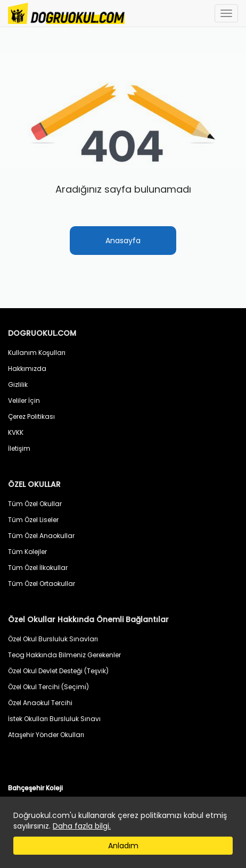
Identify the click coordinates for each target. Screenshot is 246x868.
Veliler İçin (24, 400)
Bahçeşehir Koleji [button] (35, 788)
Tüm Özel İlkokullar (38, 568)
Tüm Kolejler (27, 552)
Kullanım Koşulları (37, 353)
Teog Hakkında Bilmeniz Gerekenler (64, 655)
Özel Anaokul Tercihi (40, 703)
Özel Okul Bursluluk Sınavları (53, 639)
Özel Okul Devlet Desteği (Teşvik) (58, 671)
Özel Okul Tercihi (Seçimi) (48, 687)
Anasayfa (123, 241)
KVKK (16, 432)
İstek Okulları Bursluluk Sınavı (54, 719)
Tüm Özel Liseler (33, 520)
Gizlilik (18, 385)
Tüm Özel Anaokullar (41, 536)
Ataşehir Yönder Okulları (46, 735)
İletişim (19, 448)
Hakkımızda (27, 369)
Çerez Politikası (31, 416)
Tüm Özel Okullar (35, 504)
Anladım (123, 846)
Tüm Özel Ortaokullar (42, 584)
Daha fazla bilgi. (82, 826)
